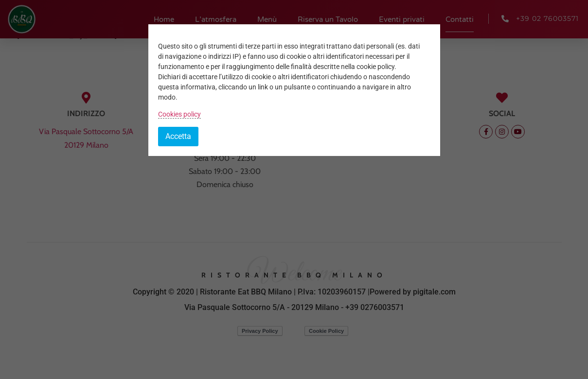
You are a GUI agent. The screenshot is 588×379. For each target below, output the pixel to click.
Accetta (178, 136)
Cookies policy (179, 114)
